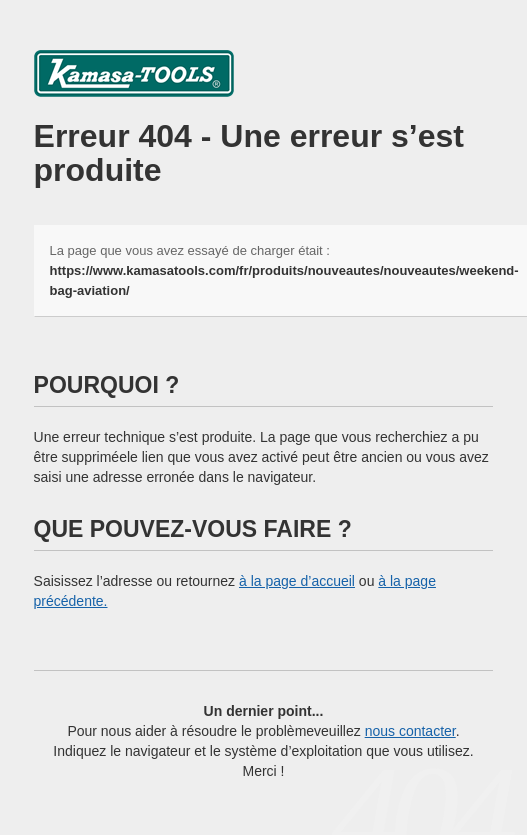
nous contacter (410, 731)
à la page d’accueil (297, 581)
